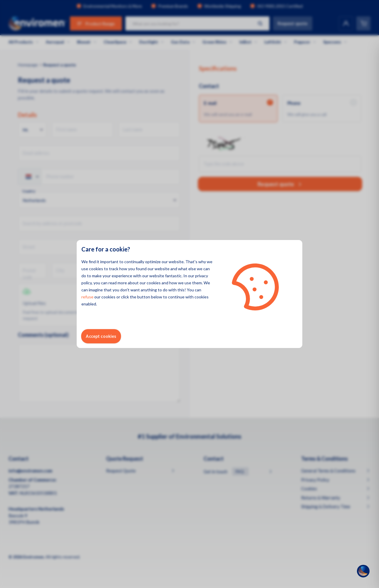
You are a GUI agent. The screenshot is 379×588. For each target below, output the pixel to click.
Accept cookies (101, 336)
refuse (87, 297)
